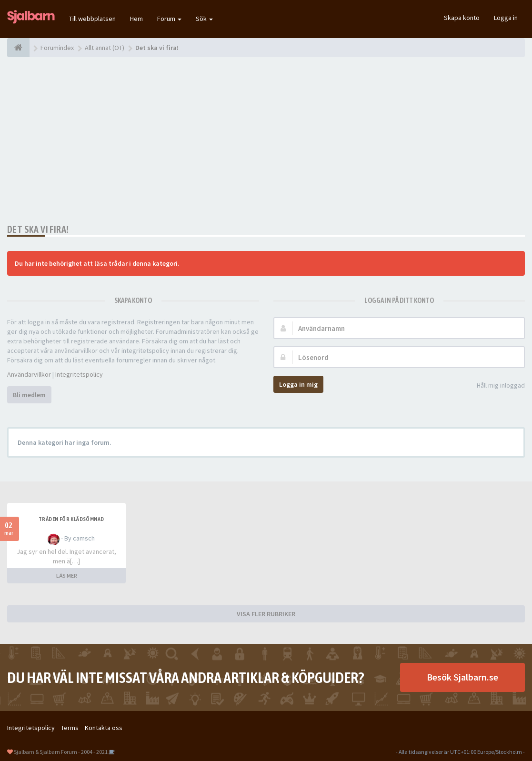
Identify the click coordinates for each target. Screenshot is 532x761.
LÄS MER (67, 576)
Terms (70, 728)
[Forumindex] (18, 48)
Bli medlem (29, 395)
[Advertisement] (266, 140)
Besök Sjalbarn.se (462, 677)
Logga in (506, 18)
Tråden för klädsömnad (71, 519)
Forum (169, 19)
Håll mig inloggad (496, 386)
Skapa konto (462, 18)
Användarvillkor (29, 374)
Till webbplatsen (92, 19)
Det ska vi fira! (38, 229)
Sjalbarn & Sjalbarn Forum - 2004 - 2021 (61, 752)
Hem (136, 19)
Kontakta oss (104, 728)
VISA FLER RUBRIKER (266, 614)
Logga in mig (298, 384)
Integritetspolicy (79, 374)
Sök (204, 19)
